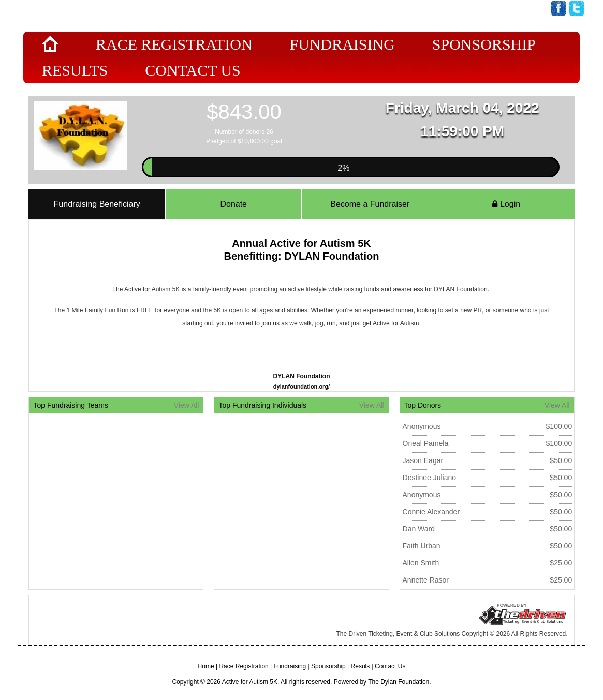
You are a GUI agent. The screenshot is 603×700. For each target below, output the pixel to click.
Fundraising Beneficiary (97, 204)
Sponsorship (484, 44)
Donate (233, 204)
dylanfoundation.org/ (301, 386)
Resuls (361, 666)
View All (187, 405)
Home (206, 666)
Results (75, 70)
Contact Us (193, 70)
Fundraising (342, 44)
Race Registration (174, 44)
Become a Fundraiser (370, 204)
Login (506, 204)
